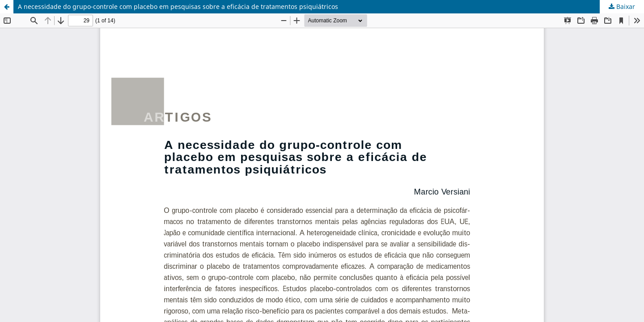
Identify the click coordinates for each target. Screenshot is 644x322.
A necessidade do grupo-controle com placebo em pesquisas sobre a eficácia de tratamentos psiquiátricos (178, 6)
